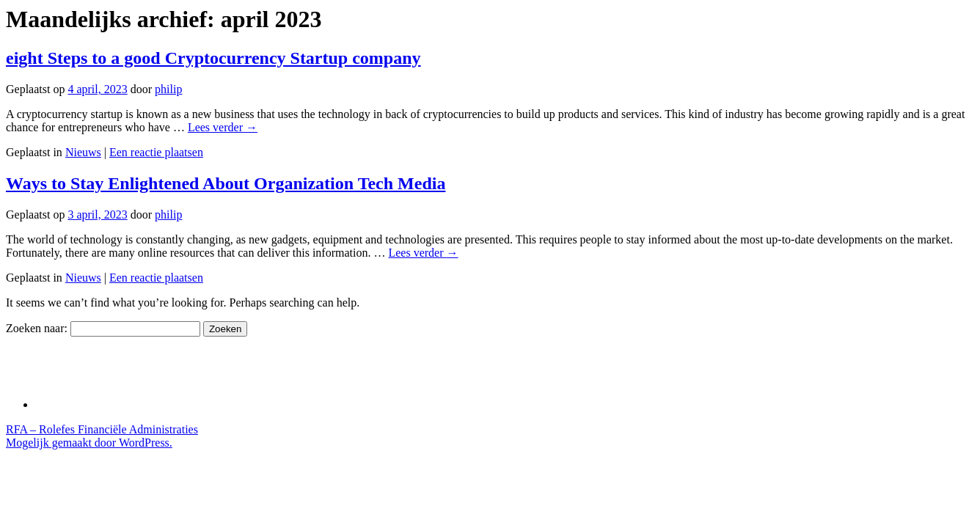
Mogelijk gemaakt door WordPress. (89, 443)
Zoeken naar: (37, 328)
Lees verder (223, 127)
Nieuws (83, 152)
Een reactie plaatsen (156, 152)
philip (168, 89)
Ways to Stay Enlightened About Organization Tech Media (226, 183)
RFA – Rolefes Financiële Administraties (102, 429)
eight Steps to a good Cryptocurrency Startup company (213, 58)
